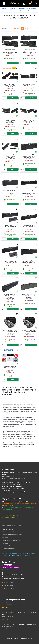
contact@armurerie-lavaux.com (12, 569)
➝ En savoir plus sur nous (9, 477)
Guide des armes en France (9, 532)
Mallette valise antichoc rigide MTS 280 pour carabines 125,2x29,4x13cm (10, 86)
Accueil (4, 8)
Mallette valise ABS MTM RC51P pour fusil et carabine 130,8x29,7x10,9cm (10, 297)
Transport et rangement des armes (28, 8)
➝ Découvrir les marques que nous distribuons (14, 478)
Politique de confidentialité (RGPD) (11, 540)
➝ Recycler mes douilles (8, 517)
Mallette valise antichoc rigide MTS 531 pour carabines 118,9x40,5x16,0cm (10, 121)
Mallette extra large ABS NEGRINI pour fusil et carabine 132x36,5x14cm (29, 261)
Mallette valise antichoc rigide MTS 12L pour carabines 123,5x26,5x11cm (10, 51)
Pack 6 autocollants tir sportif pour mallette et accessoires (10, 367)
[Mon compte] (24, 4)
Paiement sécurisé (8, 583)
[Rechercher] (36, 4)
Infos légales (5, 538)
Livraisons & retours (9, 585)
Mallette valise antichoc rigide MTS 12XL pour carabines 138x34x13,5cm (29, 51)
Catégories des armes (8, 529)
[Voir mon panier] (30, 4)
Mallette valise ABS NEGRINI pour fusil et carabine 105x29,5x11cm (10, 261)
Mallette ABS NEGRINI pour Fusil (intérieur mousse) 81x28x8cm (10, 192)
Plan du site (5, 543)
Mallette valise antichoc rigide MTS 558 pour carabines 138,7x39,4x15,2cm (10, 157)
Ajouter (13, 63)
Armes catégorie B (12, 8)
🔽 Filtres (17, 28)
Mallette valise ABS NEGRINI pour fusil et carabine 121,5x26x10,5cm (10, 227)
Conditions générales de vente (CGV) (12, 535)
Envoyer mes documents (8, 549)
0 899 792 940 (8, 565)
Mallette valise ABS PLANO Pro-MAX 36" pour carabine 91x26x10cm (29, 296)
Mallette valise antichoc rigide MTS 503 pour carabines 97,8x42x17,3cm (29, 86)
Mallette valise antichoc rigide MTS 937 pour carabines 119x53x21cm (29, 120)
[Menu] (3, 3)
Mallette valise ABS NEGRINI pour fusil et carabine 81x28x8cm (29, 156)
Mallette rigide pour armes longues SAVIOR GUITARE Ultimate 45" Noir (29, 332)
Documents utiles (6, 546)
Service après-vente (9, 588)
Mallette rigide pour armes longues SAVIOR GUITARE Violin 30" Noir (10, 332)
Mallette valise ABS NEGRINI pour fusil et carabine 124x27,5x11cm (29, 192)
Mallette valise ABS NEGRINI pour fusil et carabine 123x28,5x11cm (29, 227)
